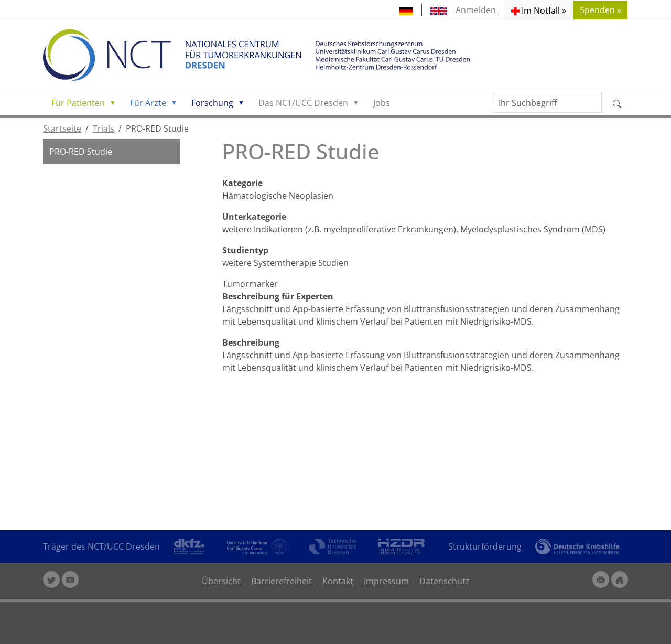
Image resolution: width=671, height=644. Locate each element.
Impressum (386, 581)
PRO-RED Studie (81, 152)
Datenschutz (445, 581)
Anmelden (476, 10)
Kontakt (338, 581)
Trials (104, 128)
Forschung (212, 103)
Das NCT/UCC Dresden (303, 103)
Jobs (382, 103)
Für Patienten (78, 103)
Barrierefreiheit (282, 581)
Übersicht (221, 581)
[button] (539, 10)
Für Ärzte (148, 103)
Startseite (62, 128)
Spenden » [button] (600, 10)
